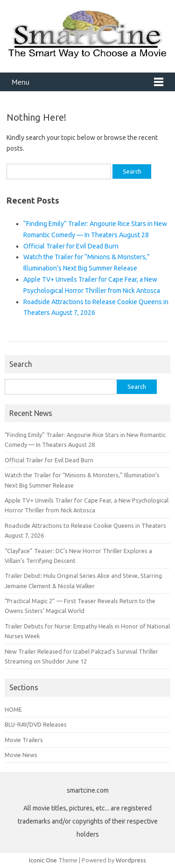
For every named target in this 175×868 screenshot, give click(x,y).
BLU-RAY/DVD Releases (36, 724)
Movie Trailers (24, 740)
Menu (21, 82)
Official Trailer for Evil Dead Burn (71, 246)
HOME (13, 709)
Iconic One (43, 860)
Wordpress (131, 860)
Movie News (21, 755)
